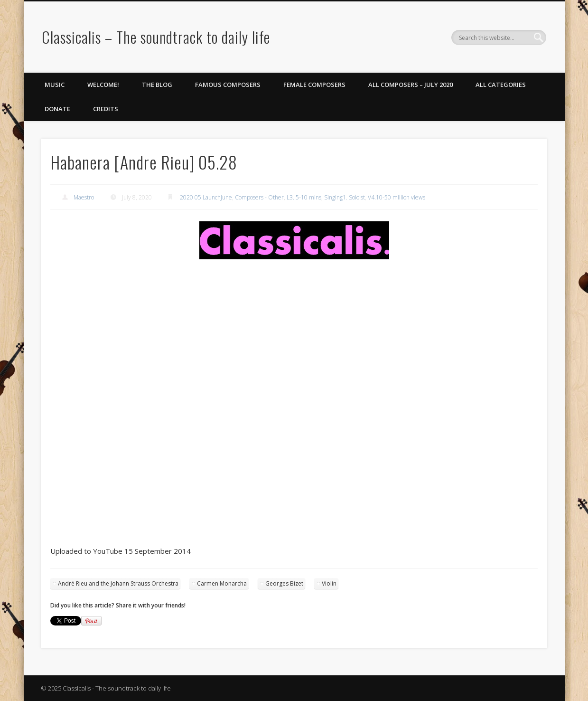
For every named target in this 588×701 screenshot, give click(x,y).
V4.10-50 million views (397, 197)
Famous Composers (228, 85)
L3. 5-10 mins (304, 197)
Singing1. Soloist (345, 197)
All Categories (501, 85)
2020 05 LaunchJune (206, 197)
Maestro (84, 197)
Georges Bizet (284, 583)
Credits (106, 109)
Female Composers (314, 85)
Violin (329, 583)
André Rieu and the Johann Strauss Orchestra (118, 583)
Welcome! (103, 85)
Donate (57, 109)
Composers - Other (259, 197)
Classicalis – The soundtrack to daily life (156, 37)
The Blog (157, 85)
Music (55, 85)
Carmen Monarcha (222, 583)
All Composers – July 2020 (411, 85)
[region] (294, 240)
